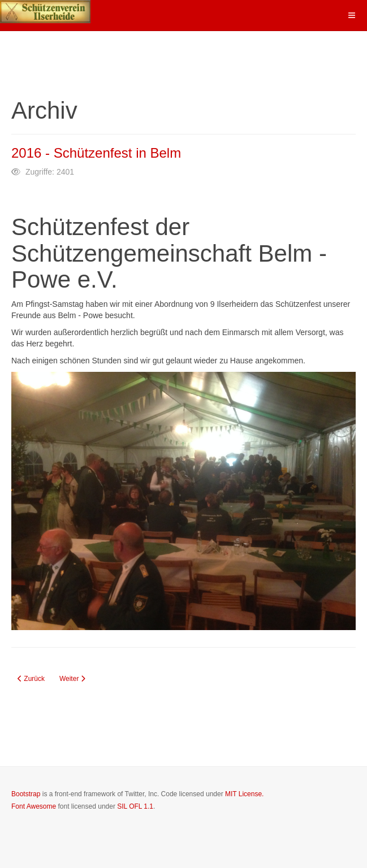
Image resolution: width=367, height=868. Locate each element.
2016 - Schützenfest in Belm (96, 153)
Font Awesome (34, 806)
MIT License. (244, 794)
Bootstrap (26, 794)
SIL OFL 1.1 (135, 806)
